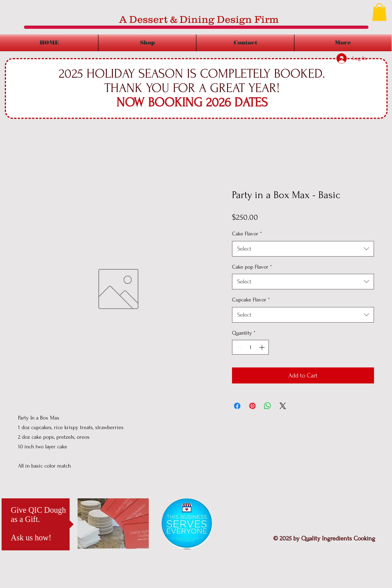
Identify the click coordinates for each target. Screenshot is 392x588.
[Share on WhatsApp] (268, 406)
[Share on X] (283, 406)
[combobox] (303, 249)
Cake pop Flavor (252, 267)
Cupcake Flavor (251, 300)
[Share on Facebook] (237, 406)
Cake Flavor (247, 234)
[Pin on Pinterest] (252, 406)
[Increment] (263, 347)
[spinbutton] (250, 347)
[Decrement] (238, 347)
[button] (379, 12)
